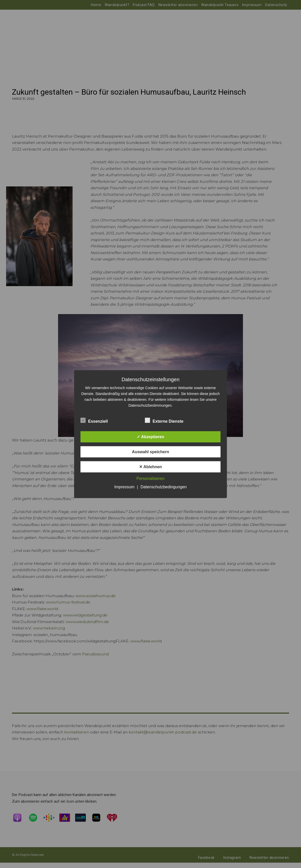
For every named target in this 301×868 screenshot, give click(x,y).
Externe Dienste (164, 420)
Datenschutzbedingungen (164, 487)
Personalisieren (150, 478)
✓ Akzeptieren (150, 437)
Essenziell (94, 420)
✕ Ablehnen (150, 467)
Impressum (124, 487)
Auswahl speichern (150, 452)
